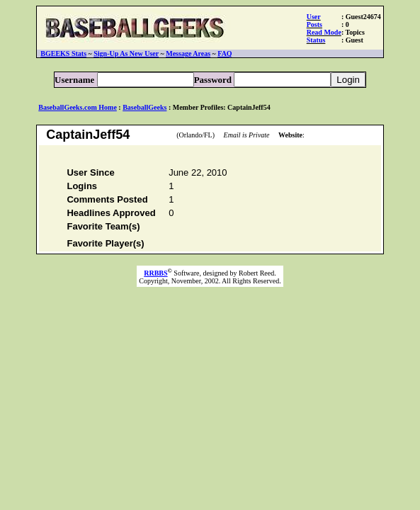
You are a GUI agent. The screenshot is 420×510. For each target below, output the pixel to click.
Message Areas (188, 53)
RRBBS (155, 275)
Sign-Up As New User (126, 53)
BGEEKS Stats (63, 53)
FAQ (225, 53)
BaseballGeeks (144, 107)
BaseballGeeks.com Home (78, 107)
